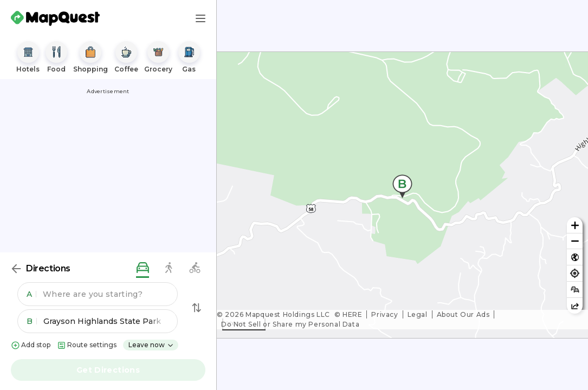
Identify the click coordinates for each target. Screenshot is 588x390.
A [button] (31, 294)
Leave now (151, 345)
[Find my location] (575, 273)
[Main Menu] (201, 18)
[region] (402, 195)
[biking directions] (195, 268)
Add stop (31, 345)
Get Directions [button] (108, 370)
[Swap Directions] (197, 308)
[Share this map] (575, 306)
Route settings (87, 345)
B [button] (32, 321)
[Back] (16, 269)
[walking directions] (169, 268)
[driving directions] (143, 268)
